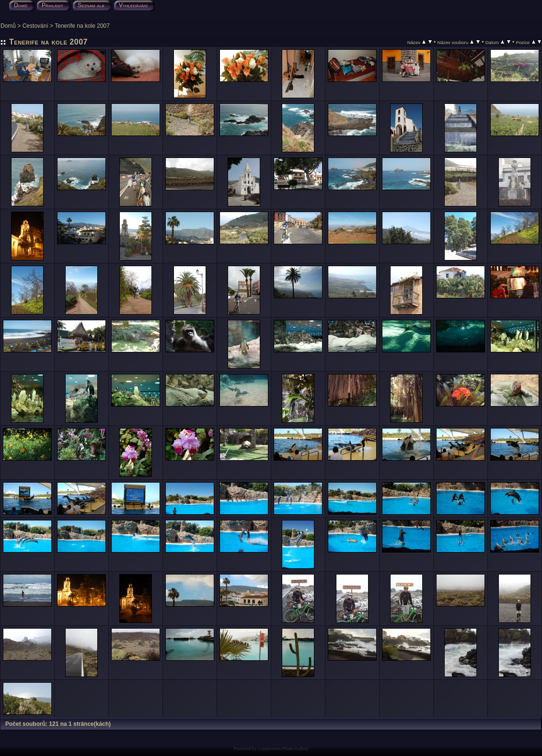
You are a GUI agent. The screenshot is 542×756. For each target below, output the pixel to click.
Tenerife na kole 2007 (82, 26)
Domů (8, 26)
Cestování (35, 26)
